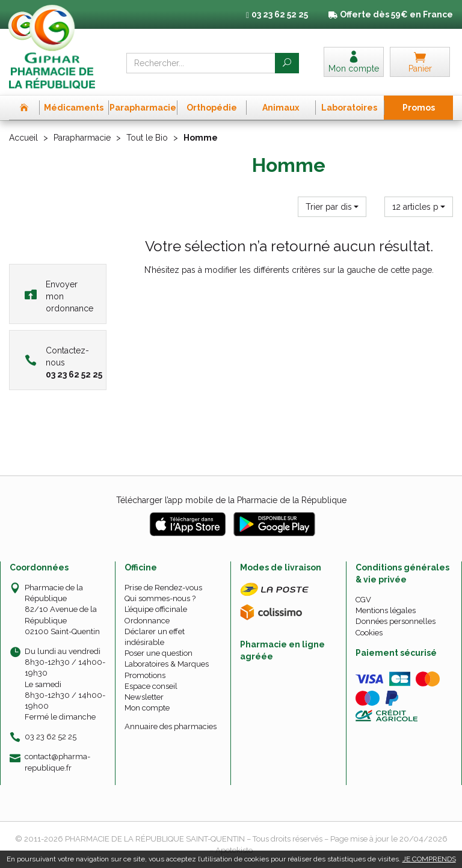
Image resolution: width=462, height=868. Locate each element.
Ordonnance (147, 621)
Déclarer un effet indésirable (155, 637)
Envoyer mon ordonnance (59, 296)
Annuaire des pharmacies (171, 726)
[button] (332, 207)
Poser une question (159, 653)
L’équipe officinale (156, 609)
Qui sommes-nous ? (160, 598)
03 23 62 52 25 (51, 737)
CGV (363, 600)
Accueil (23, 138)
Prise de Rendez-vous (163, 588)
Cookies (369, 633)
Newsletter (144, 697)
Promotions (145, 675)
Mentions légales (386, 610)
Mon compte (147, 708)
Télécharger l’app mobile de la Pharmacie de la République (231, 500)
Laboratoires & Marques (167, 664)
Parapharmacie (82, 138)
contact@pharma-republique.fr (57, 762)
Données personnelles (396, 621)
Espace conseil (151, 686)
